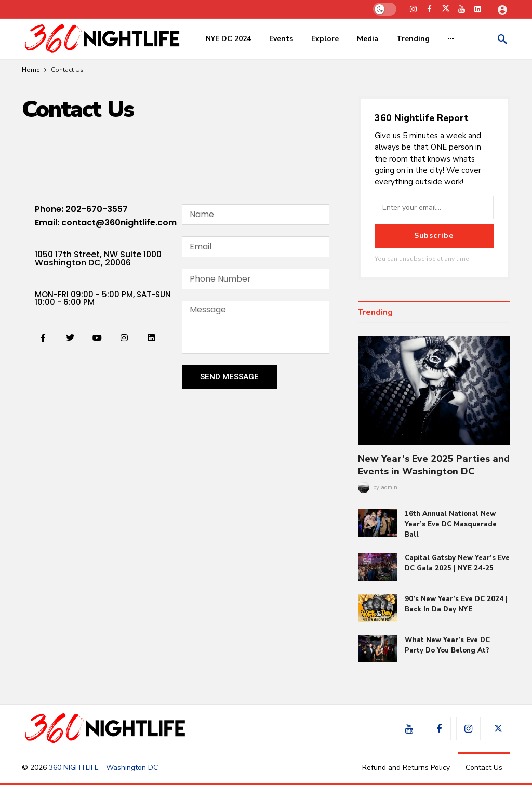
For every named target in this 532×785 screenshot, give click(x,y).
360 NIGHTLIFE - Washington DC (103, 768)
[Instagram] (413, 9)
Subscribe (434, 236)
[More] (451, 39)
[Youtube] (462, 9)
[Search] (502, 39)
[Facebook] (429, 9)
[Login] (502, 9)
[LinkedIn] (478, 9)
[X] (445, 9)
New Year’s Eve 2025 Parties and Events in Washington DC (434, 465)
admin (389, 488)
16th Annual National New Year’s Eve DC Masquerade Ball (451, 524)
